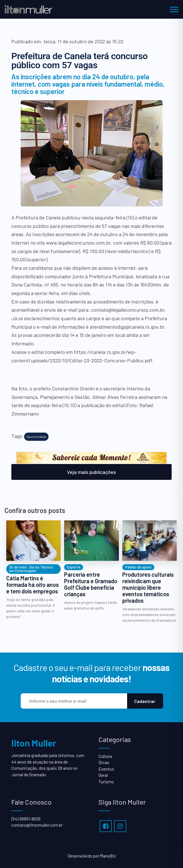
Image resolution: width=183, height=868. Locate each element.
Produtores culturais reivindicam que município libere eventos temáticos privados (148, 588)
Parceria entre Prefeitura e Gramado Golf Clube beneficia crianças (91, 584)
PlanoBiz (108, 856)
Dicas (104, 762)
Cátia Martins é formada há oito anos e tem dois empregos (32, 585)
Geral (103, 775)
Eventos (106, 769)
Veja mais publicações (91, 472)
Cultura (105, 756)
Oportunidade (36, 437)
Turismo (106, 782)
